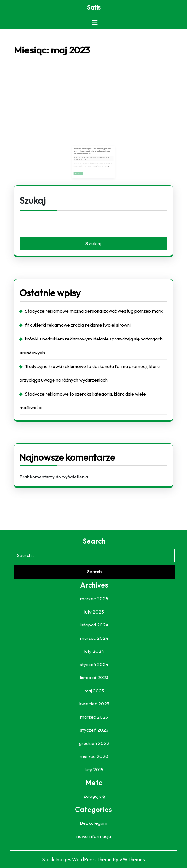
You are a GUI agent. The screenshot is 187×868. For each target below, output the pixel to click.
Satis (94, 7)
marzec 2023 (94, 717)
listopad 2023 (94, 677)
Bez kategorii (94, 823)
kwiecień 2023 (94, 704)
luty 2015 (94, 770)
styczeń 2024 (94, 664)
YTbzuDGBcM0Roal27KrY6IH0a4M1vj (95, 159)
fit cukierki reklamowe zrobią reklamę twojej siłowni (78, 325)
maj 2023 (94, 691)
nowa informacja (94, 836)
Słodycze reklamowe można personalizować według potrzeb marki (94, 311)
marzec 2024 (94, 638)
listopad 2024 (94, 625)
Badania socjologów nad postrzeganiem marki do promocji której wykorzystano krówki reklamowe (92, 154)
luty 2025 (94, 612)
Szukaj (33, 200)
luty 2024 (94, 651)
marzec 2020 (94, 756)
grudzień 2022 (94, 743)
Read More (84, 170)
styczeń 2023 (94, 730)
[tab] (95, 23)
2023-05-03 (84, 159)
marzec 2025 (94, 599)
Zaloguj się (94, 796)
